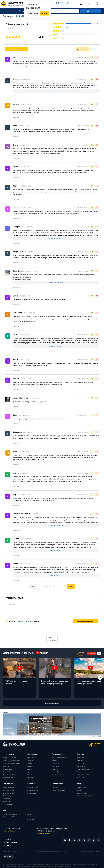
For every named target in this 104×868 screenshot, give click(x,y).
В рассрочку (7, 796)
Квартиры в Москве (9, 758)
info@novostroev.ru (9, 831)
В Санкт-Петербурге (9, 775)
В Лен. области (8, 778)
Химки (30, 763)
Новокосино (81, 766)
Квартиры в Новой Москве (12, 761)
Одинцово (31, 772)
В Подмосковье (8, 769)
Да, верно (44, 13)
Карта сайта (8, 856)
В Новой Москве (8, 772)
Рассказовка (81, 763)
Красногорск (32, 758)
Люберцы (31, 761)
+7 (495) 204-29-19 (62, 3)
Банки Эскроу (81, 787)
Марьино (55, 769)
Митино (55, 761)
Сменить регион (33, 13)
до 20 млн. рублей (9, 793)
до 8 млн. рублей (8, 787)
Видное (30, 769)
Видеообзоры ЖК (9, 817)
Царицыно (56, 763)
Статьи (30, 817)
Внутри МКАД (7, 802)
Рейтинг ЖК (31, 820)
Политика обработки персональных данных (52, 851)
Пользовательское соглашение (91, 851)
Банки (79, 790)
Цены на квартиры (10, 11)
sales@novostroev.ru (44, 833)
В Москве (6, 766)
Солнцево (55, 766)
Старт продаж (7, 804)
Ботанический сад (83, 769)
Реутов (30, 775)
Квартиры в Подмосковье (11, 763)
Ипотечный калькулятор (85, 796)
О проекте (7, 839)
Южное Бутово (57, 772)
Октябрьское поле (83, 775)
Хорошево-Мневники (59, 758)
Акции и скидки (82, 793)
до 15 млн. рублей (9, 790)
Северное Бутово (58, 775)
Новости (30, 814)
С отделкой (7, 799)
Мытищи (30, 766)
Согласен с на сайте (24, 621)
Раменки (80, 761)
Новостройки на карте (10, 814)
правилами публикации (25, 621)
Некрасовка (81, 758)
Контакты (7, 845)
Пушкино (30, 778)
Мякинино (80, 772)
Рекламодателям (10, 842)
